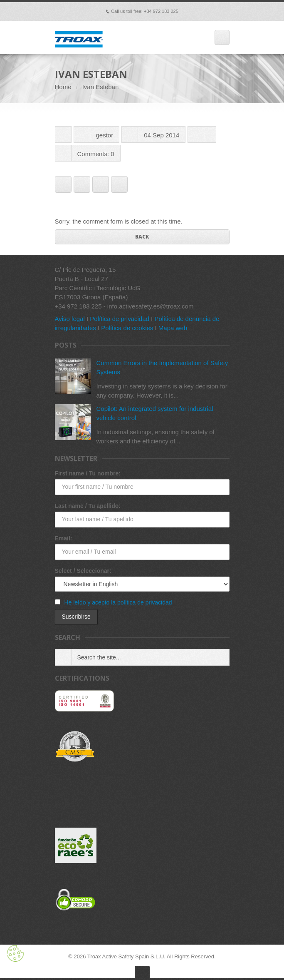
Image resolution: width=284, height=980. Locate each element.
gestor (105, 135)
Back (142, 237)
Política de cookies (127, 328)
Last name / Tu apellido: (88, 506)
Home (63, 87)
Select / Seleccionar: (83, 571)
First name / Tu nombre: (88, 473)
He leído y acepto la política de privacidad (118, 602)
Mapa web (173, 328)
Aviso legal (70, 319)
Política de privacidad (120, 319)
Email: (64, 538)
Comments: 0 (96, 154)
